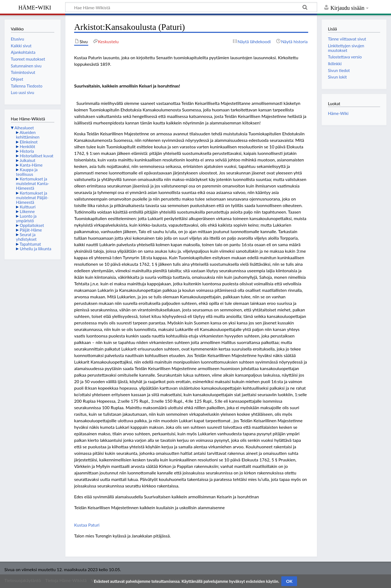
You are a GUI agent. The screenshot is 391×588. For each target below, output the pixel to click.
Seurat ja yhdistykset (26, 237)
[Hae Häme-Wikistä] (191, 7)
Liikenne (27, 211)
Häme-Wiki (35, 7)
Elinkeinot (29, 142)
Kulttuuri (28, 207)
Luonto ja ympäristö (26, 218)
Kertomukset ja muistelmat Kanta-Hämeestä (33, 183)
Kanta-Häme (31, 165)
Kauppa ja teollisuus (27, 172)
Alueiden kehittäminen (28, 135)
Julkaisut (27, 160)
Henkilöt (28, 146)
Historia (27, 151)
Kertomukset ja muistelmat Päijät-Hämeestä (32, 198)
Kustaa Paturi (87, 525)
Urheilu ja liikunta (36, 249)
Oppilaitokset (32, 225)
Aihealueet (24, 128)
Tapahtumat (30, 244)
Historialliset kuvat (37, 156)
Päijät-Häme (31, 230)
